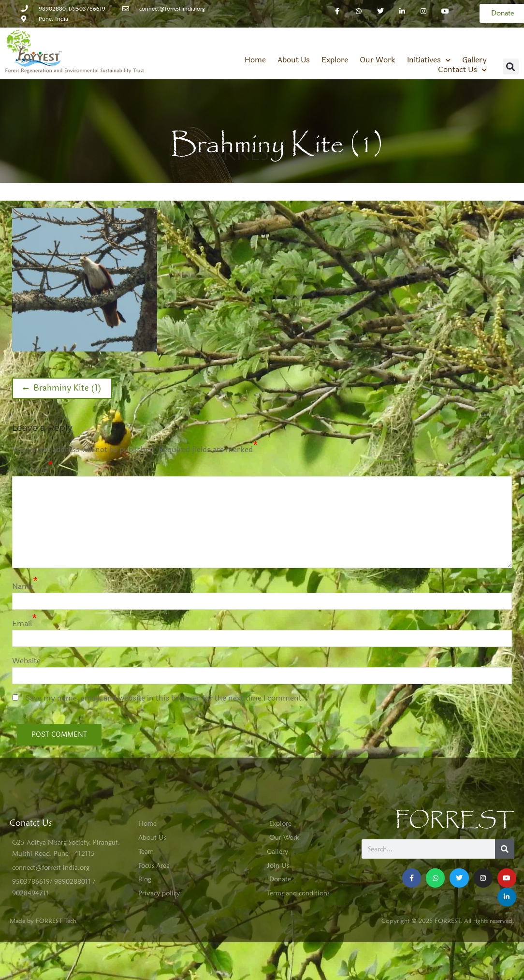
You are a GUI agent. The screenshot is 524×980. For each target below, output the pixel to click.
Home (255, 60)
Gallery (474, 60)
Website (26, 661)
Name (22, 586)
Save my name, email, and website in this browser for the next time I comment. (165, 698)
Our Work (378, 60)
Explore (335, 60)
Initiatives (429, 60)
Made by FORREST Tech (43, 921)
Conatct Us (31, 823)
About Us (294, 60)
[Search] (505, 849)
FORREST (455, 820)
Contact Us (462, 70)
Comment (30, 470)
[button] (511, 66)
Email (22, 623)
